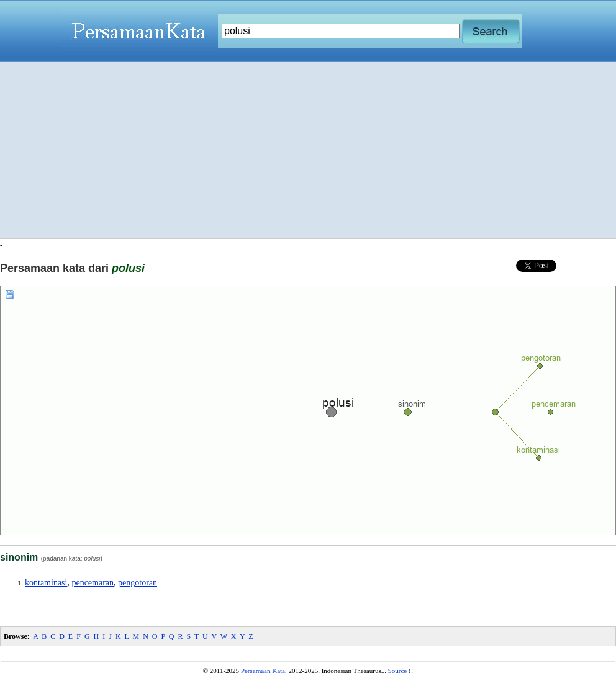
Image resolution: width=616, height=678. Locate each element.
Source (398, 671)
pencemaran (93, 583)
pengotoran (138, 583)
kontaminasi (46, 583)
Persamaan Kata (263, 671)
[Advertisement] (308, 150)
